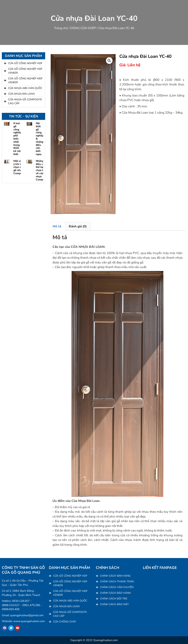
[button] (109, 61)
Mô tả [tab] (57, 226)
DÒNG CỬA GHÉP (83, 28)
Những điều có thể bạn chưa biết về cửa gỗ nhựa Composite (42, 170)
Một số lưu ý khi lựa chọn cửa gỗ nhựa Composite (20, 167)
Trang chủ (61, 28)
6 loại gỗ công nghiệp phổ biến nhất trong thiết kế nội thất (17, 139)
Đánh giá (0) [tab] (78, 226)
